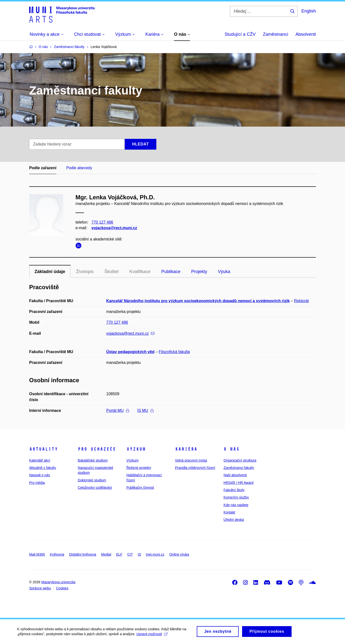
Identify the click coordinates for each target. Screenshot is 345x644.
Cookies (62, 588)
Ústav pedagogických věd (130, 352)
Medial (106, 554)
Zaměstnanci (276, 34)
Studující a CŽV (240, 34)
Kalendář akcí (40, 460)
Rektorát (301, 301)
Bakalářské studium (93, 460)
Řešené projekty (139, 468)
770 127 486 (102, 222)
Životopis (85, 272)
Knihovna (57, 554)
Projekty (199, 272)
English (309, 11)
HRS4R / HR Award (238, 483)
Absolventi (306, 34)
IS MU (145, 411)
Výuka (224, 272)
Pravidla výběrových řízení (195, 468)
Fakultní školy (234, 490)
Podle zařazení (43, 168)
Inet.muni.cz (155, 554)
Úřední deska (234, 520)
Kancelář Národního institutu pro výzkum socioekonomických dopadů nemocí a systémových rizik (198, 301)
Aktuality (43, 449)
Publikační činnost (140, 488)
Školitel (111, 272)
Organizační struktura (240, 460)
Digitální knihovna (83, 554)
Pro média (37, 483)
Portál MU (118, 411)
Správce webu (40, 588)
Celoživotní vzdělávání (95, 488)
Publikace (171, 272)
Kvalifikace (140, 272)
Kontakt (229, 512)
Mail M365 (37, 554)
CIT (130, 554)
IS (139, 554)
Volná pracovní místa (191, 460)
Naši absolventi (235, 475)
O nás (231, 449)
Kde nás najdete (236, 505)
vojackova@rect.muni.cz (114, 228)
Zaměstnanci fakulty (239, 468)
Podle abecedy (79, 168)
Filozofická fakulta (174, 352)
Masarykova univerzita (58, 582)
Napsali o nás (40, 475)
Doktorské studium (92, 480)
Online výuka (179, 554)
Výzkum (136, 449)
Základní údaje (50, 272)
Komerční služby (236, 497)
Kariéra (186, 449)
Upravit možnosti (152, 636)
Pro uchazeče (97, 449)
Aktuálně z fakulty (43, 468)
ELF (119, 554)
